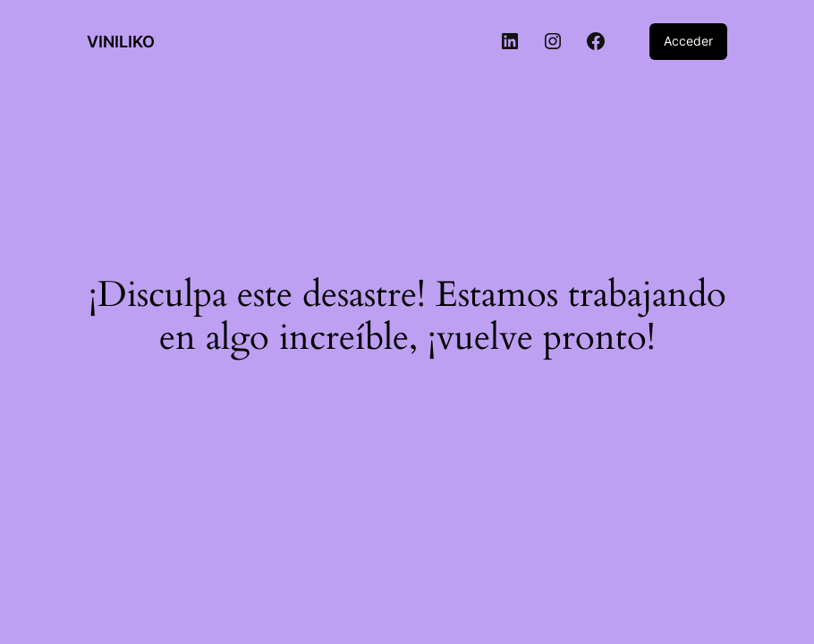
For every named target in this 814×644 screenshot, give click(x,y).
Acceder (688, 41)
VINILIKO (121, 42)
